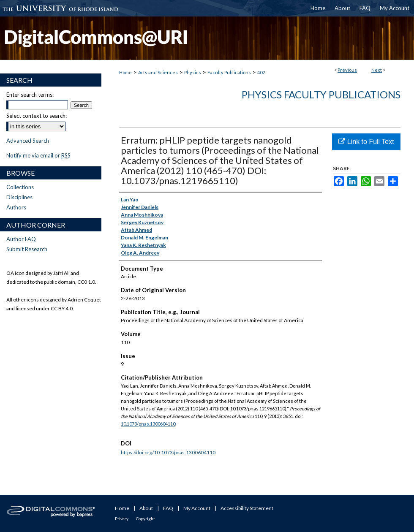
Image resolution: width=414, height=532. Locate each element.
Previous (347, 70)
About (146, 508)
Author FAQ (21, 239)
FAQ (168, 508)
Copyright (146, 518)
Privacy (122, 518)
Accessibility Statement (247, 508)
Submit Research (27, 249)
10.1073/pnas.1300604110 (148, 424)
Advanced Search (28, 141)
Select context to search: (37, 116)
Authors (16, 207)
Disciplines (19, 197)
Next (377, 70)
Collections (20, 187)
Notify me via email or (38, 155)
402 (261, 72)
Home (125, 72)
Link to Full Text (366, 142)
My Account (197, 508)
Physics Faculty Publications (321, 94)
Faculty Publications (229, 72)
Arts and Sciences (158, 72)
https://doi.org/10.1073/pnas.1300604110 (168, 452)
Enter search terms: (30, 95)
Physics (193, 72)
